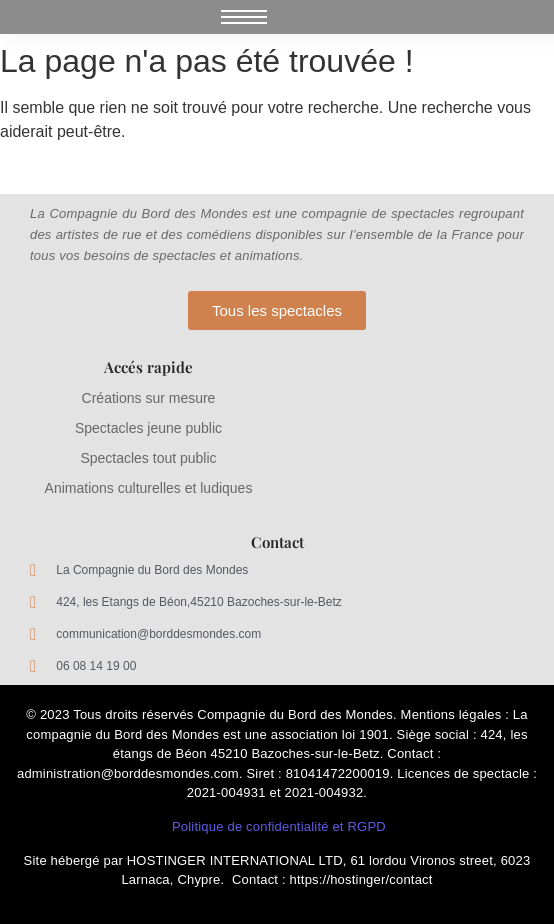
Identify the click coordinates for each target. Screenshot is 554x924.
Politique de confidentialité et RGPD (279, 826)
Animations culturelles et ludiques (149, 488)
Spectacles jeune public (148, 428)
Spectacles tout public (148, 458)
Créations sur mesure (149, 398)
